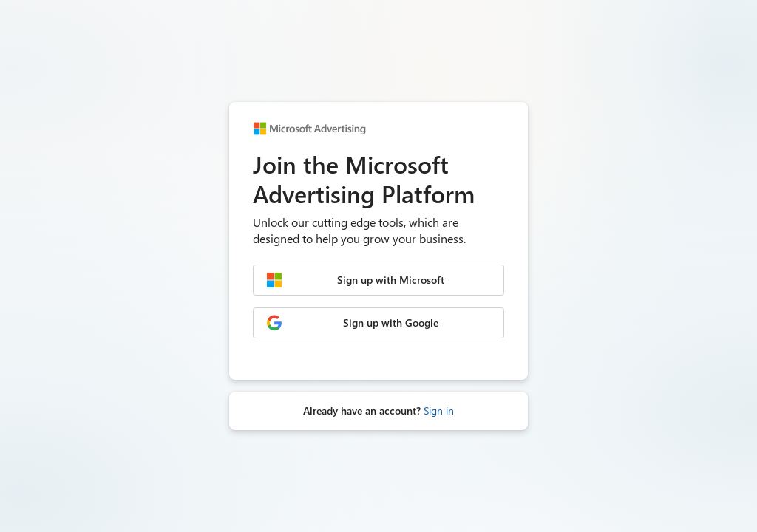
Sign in (439, 410)
